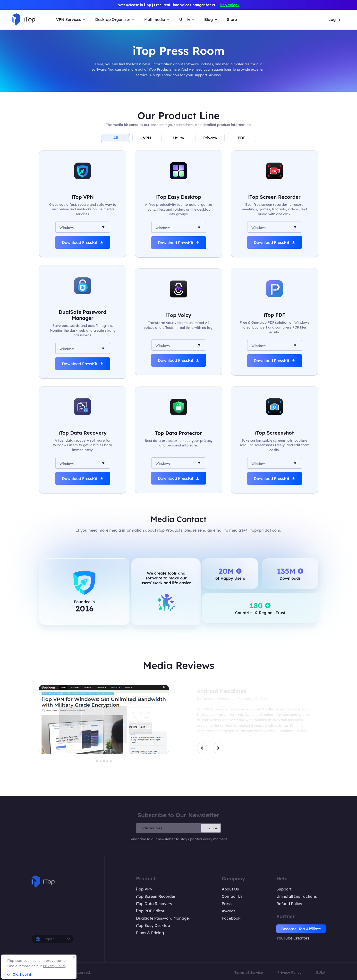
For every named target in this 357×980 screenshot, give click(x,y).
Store (232, 19)
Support (284, 889)
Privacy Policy (289, 972)
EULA (321, 972)
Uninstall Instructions (297, 896)
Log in (334, 19)
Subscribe (210, 828)
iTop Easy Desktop (153, 925)
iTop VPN (144, 889)
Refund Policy (289, 904)
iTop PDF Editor (150, 911)
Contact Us (232, 896)
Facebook (231, 918)
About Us (230, 889)
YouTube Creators (293, 938)
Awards (229, 911)
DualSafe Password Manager (163, 918)
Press (227, 904)
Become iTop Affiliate (301, 929)
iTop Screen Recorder (156, 896)
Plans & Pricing (150, 933)
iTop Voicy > (230, 5)
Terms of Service (249, 972)
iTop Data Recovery (154, 904)
